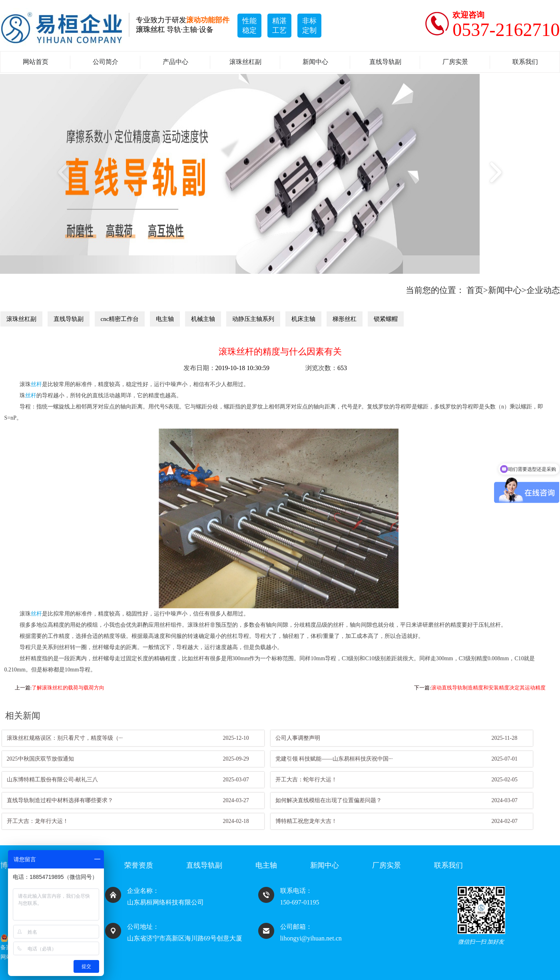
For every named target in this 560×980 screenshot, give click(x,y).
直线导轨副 (385, 62)
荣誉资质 (139, 865)
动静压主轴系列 (253, 319)
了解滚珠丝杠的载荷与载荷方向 (68, 688)
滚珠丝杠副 (245, 62)
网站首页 (36, 62)
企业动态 (543, 290)
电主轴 (165, 319)
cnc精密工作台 (120, 319)
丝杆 (36, 384)
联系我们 (525, 62)
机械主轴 (203, 319)
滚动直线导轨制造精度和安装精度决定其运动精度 (488, 688)
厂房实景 (455, 62)
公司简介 (106, 62)
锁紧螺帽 (386, 319)
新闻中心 (315, 62)
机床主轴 (303, 319)
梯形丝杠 (345, 319)
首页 (475, 290)
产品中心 (175, 62)
